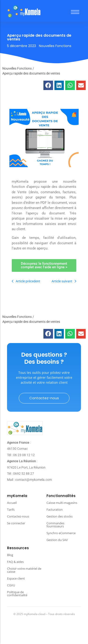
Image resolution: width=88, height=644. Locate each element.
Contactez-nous (18, 516)
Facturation (55, 510)
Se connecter (16, 523)
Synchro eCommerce (61, 533)
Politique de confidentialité (17, 594)
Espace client (16, 578)
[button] (48, 85)
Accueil (12, 503)
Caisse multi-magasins (62, 503)
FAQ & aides (15, 562)
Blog (10, 555)
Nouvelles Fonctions (17, 68)
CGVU (11, 585)
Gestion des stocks (59, 516)
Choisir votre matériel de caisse (24, 570)
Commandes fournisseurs (55, 525)
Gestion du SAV (57, 540)
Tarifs (11, 510)
